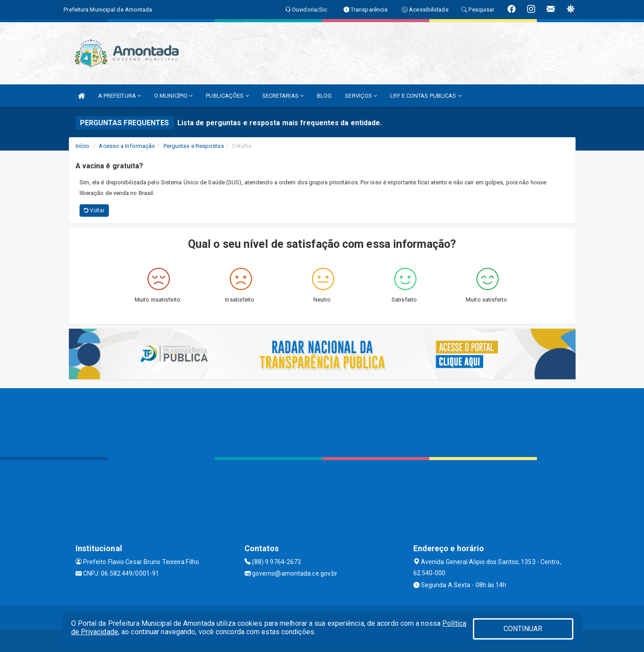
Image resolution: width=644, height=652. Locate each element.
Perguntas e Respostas (194, 146)
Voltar (94, 211)
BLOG (324, 96)
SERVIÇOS (361, 96)
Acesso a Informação (127, 146)
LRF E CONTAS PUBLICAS (426, 96)
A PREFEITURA (120, 96)
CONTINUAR (523, 629)
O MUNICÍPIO (173, 96)
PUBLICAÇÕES (227, 96)
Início (83, 146)
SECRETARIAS (283, 96)
